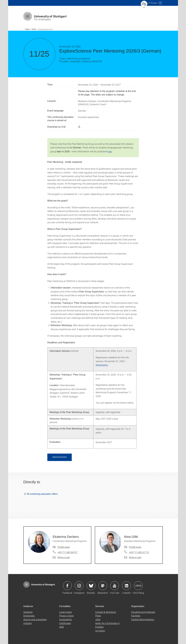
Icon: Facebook (67, 586)
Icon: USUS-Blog (138, 586)
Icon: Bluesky (91, 586)
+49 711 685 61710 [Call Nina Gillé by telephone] (139, 552)
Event (34, 29)
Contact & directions (106, 612)
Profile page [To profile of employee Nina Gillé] (135, 547)
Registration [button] (60, 457)
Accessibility (66, 619)
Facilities (136, 616)
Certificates (65, 623)
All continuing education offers (42, 494)
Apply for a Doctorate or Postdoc (107, 625)
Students (28, 612)
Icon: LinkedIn (126, 586)
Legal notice (65, 612)
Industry (28, 623)
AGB (61, 627)
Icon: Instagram (79, 586)
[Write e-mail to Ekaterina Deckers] (61, 557)
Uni (149, 3)
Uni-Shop (100, 631)
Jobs (98, 619)
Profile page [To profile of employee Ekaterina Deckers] (64, 547)
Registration (102, 365)
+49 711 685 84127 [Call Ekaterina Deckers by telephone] (68, 552)
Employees (29, 616)
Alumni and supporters (35, 619)
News (28, 29)
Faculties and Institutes (143, 612)
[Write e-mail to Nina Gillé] (133, 557)
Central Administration (143, 619)
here (110, 151)
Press (98, 616)
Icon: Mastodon (103, 586)
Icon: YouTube (115, 586)
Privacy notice (66, 616)
